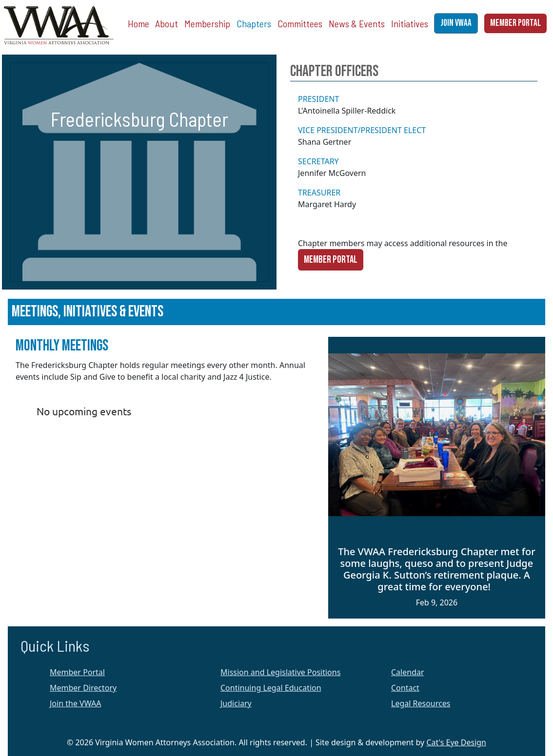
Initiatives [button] (410, 23)
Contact (405, 688)
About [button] (167, 23)
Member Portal (331, 260)
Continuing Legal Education (271, 688)
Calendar (408, 672)
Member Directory (83, 688)
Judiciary (236, 703)
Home (138, 23)
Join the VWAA (75, 703)
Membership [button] (207, 23)
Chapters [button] (254, 23)
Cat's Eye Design (456, 742)
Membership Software (86, 518)
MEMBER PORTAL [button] (515, 23)
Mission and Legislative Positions (280, 672)
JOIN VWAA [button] (456, 23)
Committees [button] (300, 23)
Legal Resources (421, 703)
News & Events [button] (357, 23)
